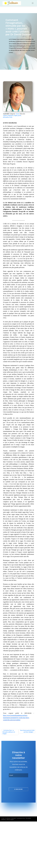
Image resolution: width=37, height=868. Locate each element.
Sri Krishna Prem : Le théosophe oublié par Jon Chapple (9, 732)
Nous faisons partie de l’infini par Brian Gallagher (27, 731)
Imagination (11, 116)
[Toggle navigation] (33, 3)
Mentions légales (10, 820)
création (5, 116)
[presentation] (23, 782)
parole (20, 116)
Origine (16, 116)
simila (11, 117)
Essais (18, 114)
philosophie (6, 117)
